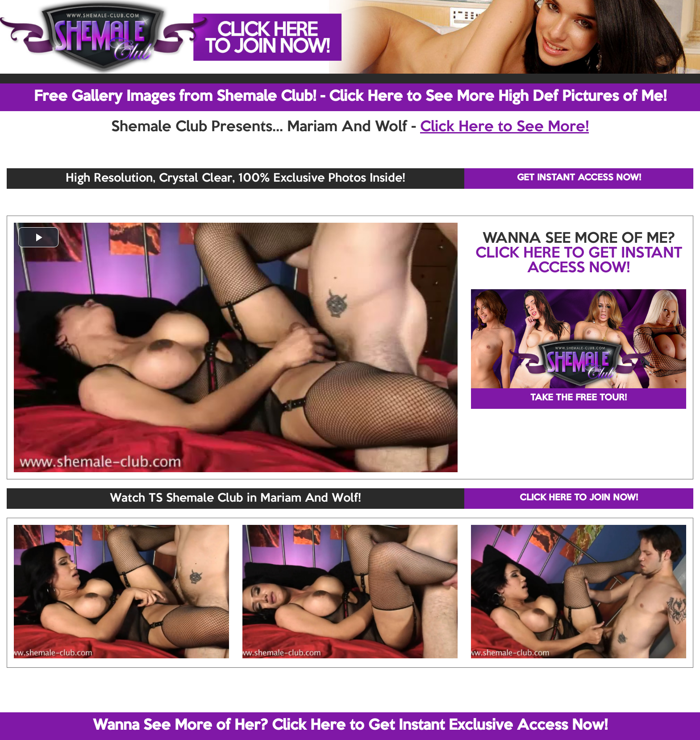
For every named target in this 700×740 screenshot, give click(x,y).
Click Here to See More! (504, 127)
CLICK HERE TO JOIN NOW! (579, 498)
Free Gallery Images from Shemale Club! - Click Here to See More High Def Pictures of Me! (350, 97)
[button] (38, 237)
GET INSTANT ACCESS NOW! (579, 178)
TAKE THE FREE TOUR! (579, 398)
